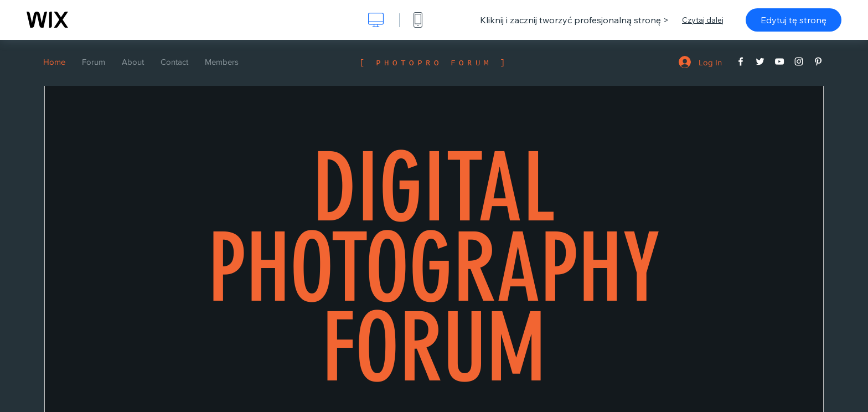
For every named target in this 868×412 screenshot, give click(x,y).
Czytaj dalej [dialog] (703, 20)
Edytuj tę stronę (794, 20)
